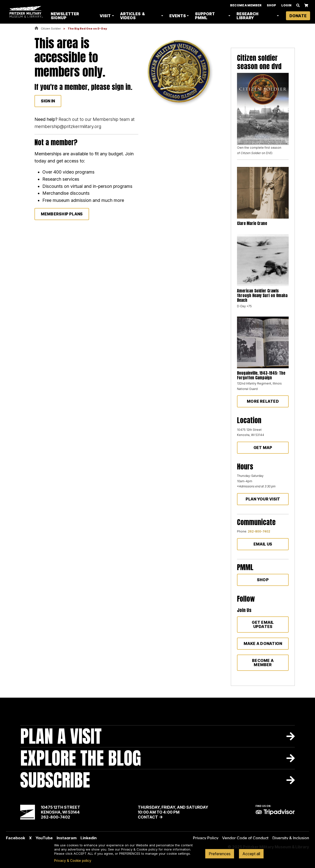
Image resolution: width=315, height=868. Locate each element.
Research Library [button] (248, 16)
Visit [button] (106, 16)
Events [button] (178, 16)
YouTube (44, 838)
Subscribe (55, 780)
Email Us (263, 544)
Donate (298, 16)
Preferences (220, 854)
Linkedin (89, 838)
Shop (271, 6)
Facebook (16, 838)
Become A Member (246, 6)
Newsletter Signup (66, 16)
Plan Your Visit (263, 499)
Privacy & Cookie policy (73, 861)
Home (36, 28)
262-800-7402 (259, 531)
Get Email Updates (263, 624)
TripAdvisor (275, 812)
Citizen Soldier (51, 29)
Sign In (48, 101)
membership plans (62, 214)
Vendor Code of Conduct (245, 838)
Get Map (263, 448)
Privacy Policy (206, 838)
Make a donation (263, 643)
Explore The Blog (81, 758)
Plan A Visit (61, 736)
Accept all (251, 854)
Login (286, 6)
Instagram (67, 838)
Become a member (263, 663)
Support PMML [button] (205, 16)
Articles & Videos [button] (133, 16)
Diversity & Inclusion (291, 838)
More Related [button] (263, 401)
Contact (148, 817)
